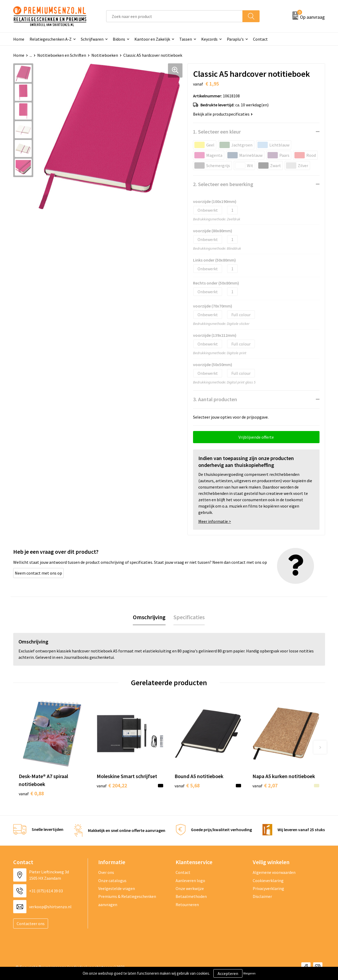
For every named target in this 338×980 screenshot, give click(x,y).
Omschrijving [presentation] (149, 617)
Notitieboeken (105, 55)
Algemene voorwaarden (274, 872)
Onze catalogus (112, 880)
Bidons (119, 39)
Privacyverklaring (268, 888)
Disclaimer (262, 896)
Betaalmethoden (191, 896)
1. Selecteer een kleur (217, 132)
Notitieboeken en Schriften (62, 55)
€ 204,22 (112, 785)
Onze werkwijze (190, 888)
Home (19, 39)
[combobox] (174, 16)
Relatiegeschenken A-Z (51, 39)
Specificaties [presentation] (189, 617)
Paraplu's (235, 39)
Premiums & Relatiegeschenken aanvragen (127, 900)
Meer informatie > (215, 521)
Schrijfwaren (92, 39)
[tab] (149, 617)
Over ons (106, 872)
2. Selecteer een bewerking (223, 184)
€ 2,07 (265, 785)
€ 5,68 (187, 785)
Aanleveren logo (190, 880)
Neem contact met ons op (38, 573)
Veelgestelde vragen (117, 888)
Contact (260, 39)
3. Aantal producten (215, 399)
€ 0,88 (31, 793)
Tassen (186, 39)
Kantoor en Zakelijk (152, 39)
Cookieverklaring (268, 880)
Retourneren (187, 905)
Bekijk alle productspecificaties (223, 114)
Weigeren (249, 973)
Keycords (209, 39)
